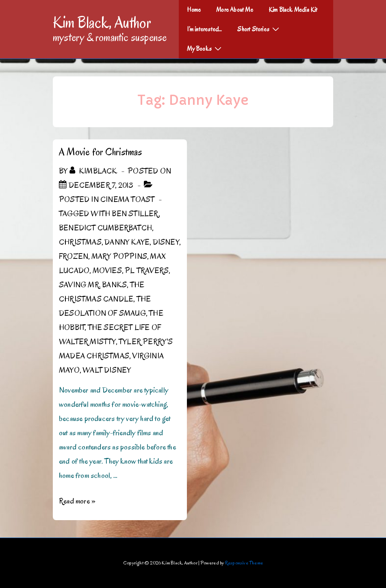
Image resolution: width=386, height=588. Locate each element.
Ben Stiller (135, 214)
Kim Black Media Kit (293, 10)
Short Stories (259, 29)
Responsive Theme (244, 563)
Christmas (80, 242)
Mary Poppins (119, 256)
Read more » (77, 501)
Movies (107, 271)
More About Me (235, 10)
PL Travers (147, 271)
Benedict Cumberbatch (105, 228)
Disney (166, 242)
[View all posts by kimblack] (94, 171)
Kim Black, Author (102, 22)
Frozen (74, 256)
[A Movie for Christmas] (101, 185)
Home (194, 10)
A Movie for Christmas (100, 152)
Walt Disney (107, 370)
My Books (205, 48)
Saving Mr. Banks (93, 285)
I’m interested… (204, 29)
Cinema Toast (127, 200)
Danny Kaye (127, 242)
